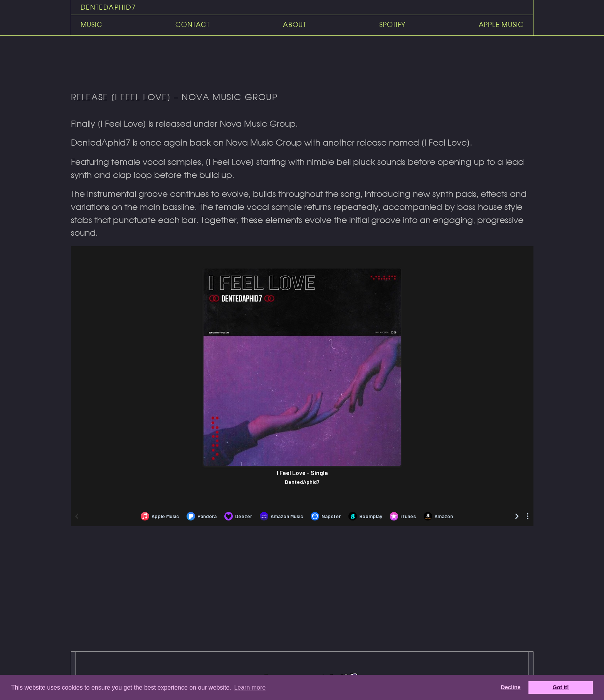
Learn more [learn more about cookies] (250, 687)
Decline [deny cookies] (511, 687)
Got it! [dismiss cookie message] (561, 687)
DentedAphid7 (108, 8)
